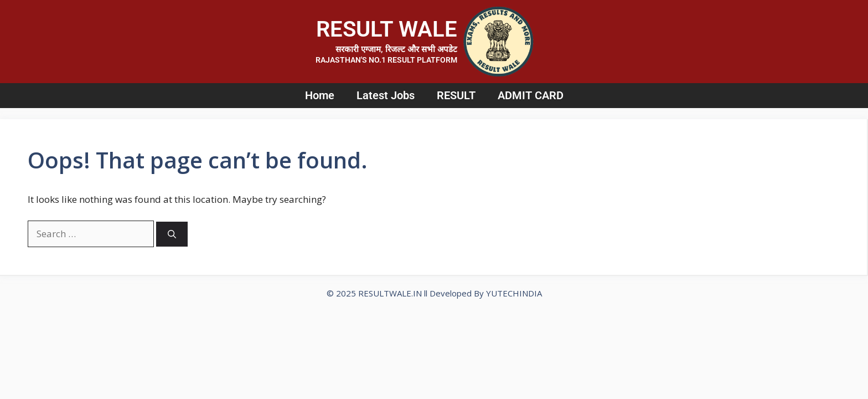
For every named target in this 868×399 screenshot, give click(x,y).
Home (320, 95)
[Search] (172, 234)
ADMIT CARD (531, 95)
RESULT (456, 95)
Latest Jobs (386, 95)
